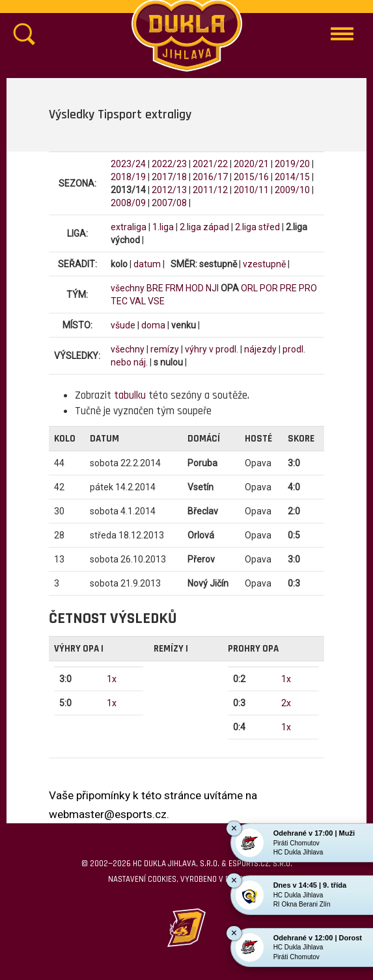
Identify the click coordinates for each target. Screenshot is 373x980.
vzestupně (264, 264)
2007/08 (169, 203)
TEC (119, 301)
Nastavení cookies (142, 879)
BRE (155, 288)
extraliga (129, 227)
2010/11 (251, 190)
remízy (165, 349)
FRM (174, 288)
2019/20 (292, 164)
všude (123, 325)
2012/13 (169, 190)
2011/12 (210, 190)
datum (147, 264)
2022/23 (169, 164)
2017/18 (169, 177)
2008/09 (128, 203)
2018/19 (128, 177)
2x (286, 703)
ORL (249, 288)
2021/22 (210, 164)
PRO (308, 288)
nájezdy (260, 349)
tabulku (130, 395)
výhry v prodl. (212, 349)
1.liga (163, 227)
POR (269, 288)
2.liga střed (257, 227)
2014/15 (292, 177)
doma (153, 325)
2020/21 (251, 164)
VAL (138, 301)
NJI (212, 288)
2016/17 (210, 177)
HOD (195, 288)
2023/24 (128, 164)
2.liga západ (204, 227)
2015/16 (251, 177)
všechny (128, 288)
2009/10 (292, 190)
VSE (156, 301)
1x (112, 679)
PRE (288, 288)
